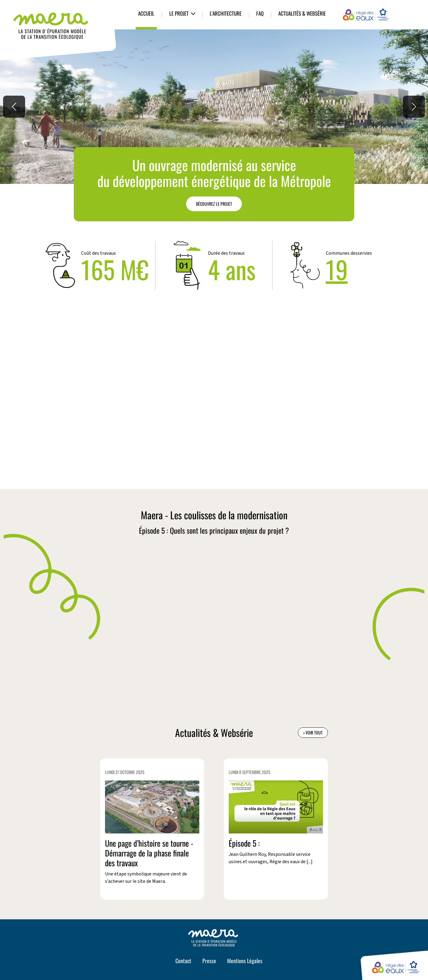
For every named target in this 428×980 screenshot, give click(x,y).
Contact (183, 961)
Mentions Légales (245, 961)
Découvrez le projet (214, 204)
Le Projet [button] (179, 13)
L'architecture (226, 13)
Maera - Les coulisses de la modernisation (214, 515)
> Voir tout (313, 732)
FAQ (260, 13)
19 (337, 269)
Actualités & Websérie (302, 13)
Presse (209, 961)
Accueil (146, 13)
